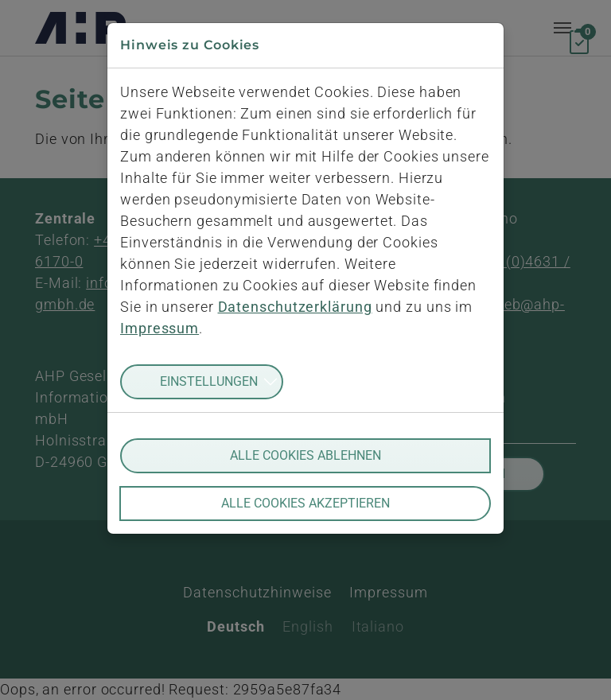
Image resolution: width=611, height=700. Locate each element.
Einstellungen (209, 381)
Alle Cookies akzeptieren (305, 503)
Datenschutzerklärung (295, 307)
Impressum (160, 328)
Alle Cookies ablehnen (305, 455)
